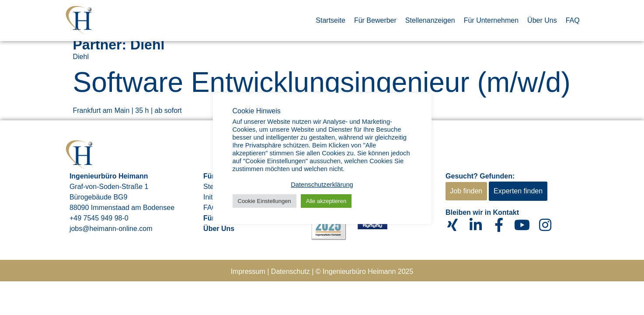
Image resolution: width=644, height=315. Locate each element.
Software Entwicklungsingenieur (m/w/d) (322, 82)
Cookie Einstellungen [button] (265, 201)
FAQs (212, 208)
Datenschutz (291, 271)
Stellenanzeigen (430, 20)
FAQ (573, 20)
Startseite (331, 20)
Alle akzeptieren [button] (326, 201)
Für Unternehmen (491, 20)
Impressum (248, 271)
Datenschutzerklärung (322, 185)
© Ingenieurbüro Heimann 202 (363, 271)
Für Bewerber (375, 20)
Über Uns (542, 20)
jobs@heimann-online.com (111, 229)
